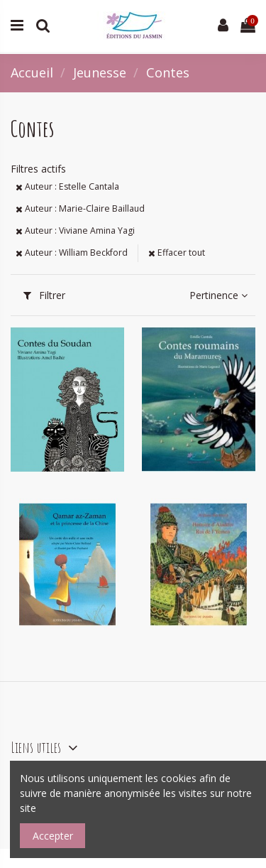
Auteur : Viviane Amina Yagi (75, 230)
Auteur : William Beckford (72, 253)
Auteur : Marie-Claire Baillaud (80, 208)
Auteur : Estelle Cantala (67, 186)
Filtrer (44, 295)
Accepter (53, 836)
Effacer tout (177, 253)
